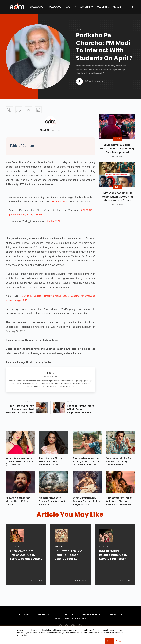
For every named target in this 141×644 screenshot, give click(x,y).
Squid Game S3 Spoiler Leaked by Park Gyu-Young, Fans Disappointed (117, 149)
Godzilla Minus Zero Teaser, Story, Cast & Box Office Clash (53, 503)
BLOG (117, 139)
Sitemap (24, 616)
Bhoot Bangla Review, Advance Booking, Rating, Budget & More (87, 503)
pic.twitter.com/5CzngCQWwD (25, 215)
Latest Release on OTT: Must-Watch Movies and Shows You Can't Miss (117, 197)
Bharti (44, 130)
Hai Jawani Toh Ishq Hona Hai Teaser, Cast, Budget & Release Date (69, 564)
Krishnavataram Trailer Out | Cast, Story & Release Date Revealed (119, 503)
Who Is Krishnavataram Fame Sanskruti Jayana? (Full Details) (20, 462)
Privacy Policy (91, 616)
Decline (119, 641)
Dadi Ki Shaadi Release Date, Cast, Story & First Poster (113, 564)
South (69, 7)
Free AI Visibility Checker (71, 620)
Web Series (103, 7)
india (79, 29)
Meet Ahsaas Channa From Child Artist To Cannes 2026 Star (51, 462)
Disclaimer (115, 616)
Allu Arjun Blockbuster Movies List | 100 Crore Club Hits (18, 503)
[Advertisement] (10, 57)
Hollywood (54, 7)
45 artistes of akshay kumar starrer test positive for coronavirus (20, 409)
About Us (43, 616)
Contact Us (65, 616)
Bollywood (36, 7)
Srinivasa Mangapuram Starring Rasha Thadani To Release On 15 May (86, 462)
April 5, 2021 (54, 221)
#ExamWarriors (58, 202)
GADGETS (14, 556)
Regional (85, 7)
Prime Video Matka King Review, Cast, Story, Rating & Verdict (119, 462)
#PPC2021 (87, 210)
